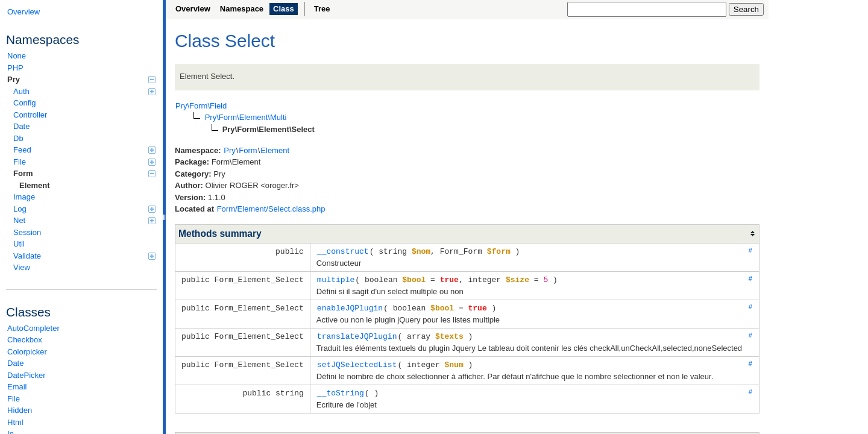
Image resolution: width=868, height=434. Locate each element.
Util (19, 244)
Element (35, 185)
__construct (343, 251)
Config (25, 103)
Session (27, 232)
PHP (15, 68)
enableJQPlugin (350, 306)
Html (15, 422)
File (84, 162)
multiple (336, 278)
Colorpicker (27, 352)
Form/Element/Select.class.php (271, 209)
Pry (81, 79)
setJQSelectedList (357, 362)
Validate (84, 256)
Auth (84, 91)
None (17, 56)
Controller (30, 115)
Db (18, 138)
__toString (341, 389)
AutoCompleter (33, 328)
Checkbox (25, 340)
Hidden (20, 410)
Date (21, 126)
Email (17, 387)
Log (84, 209)
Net (84, 220)
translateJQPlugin (357, 334)
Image (24, 197)
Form (84, 173)
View (22, 267)
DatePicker (27, 375)
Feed (84, 150)
